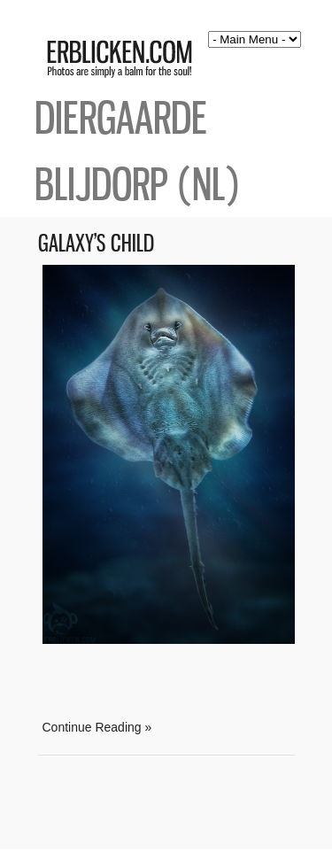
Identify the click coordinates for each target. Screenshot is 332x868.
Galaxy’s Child (96, 243)
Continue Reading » (97, 727)
